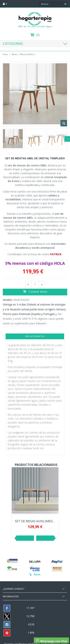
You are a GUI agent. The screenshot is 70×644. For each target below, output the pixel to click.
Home (5, 54)
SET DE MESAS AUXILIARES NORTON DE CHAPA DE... (35, 521)
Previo (25, 538)
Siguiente (45, 538)
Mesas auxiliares (27, 54)
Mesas (14, 54)
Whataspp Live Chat (51, 641)
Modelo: (8, 300)
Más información (35, 336)
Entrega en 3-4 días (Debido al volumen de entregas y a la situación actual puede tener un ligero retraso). (35, 307)
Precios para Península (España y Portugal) (29, 314)
